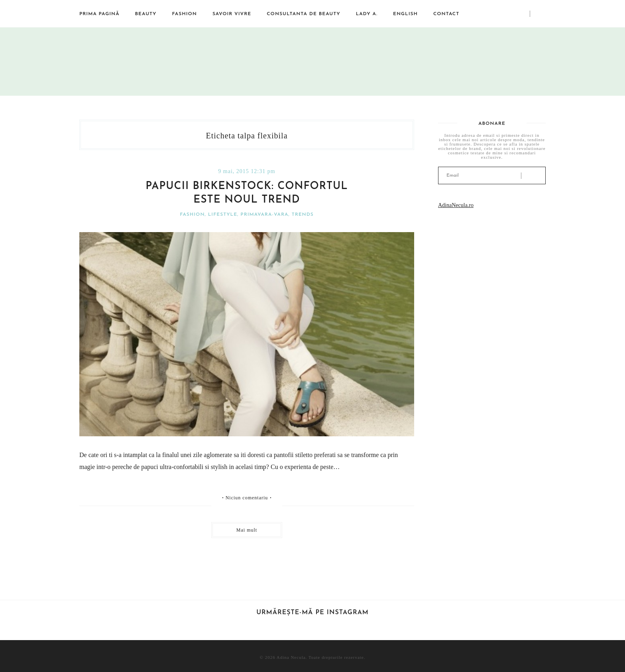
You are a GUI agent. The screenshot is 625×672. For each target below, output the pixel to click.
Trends (303, 215)
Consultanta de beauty (303, 14)
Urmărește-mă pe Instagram (312, 613)
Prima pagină (99, 14)
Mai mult (247, 530)
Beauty (146, 14)
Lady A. (367, 14)
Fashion (185, 14)
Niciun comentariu (247, 498)
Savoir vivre (232, 14)
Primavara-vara (264, 215)
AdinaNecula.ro (456, 205)
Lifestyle (223, 215)
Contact (446, 14)
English (405, 14)
